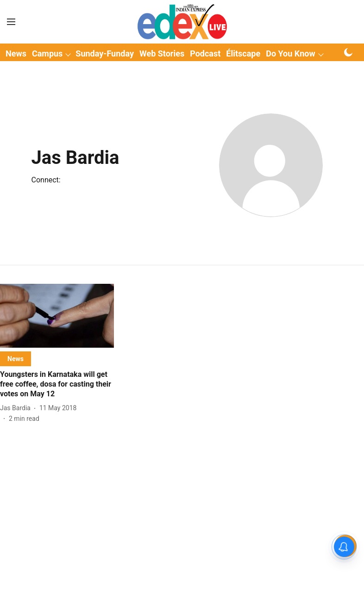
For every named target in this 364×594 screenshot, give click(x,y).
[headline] (57, 384)
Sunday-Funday (105, 53)
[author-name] (17, 408)
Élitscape (243, 53)
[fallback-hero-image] (57, 316)
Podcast (205, 53)
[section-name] (16, 359)
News (16, 53)
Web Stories (162, 53)
